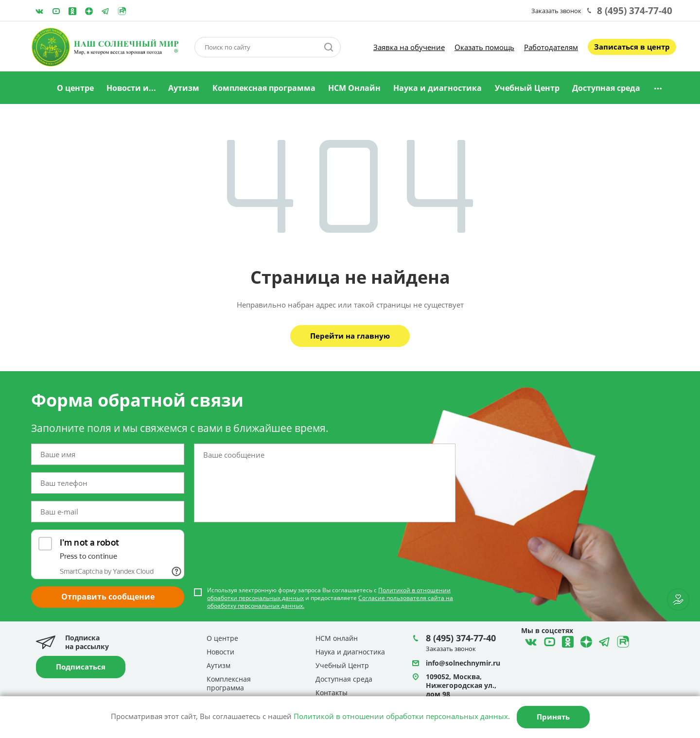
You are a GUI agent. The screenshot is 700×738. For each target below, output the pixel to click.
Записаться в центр (632, 47)
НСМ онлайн (337, 638)
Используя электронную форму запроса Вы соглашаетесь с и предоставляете (330, 598)
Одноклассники (72, 11)
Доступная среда (606, 88)
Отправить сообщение (108, 597)
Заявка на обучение (409, 47)
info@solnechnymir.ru (463, 663)
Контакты (332, 693)
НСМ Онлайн (354, 88)
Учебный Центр (527, 88)
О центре (75, 88)
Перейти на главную (350, 336)
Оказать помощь (484, 47)
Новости (220, 652)
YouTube (56, 11)
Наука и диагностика (437, 88)
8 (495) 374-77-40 (635, 11)
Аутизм (184, 88)
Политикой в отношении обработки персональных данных (401, 716)
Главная (38, 88)
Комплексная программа (264, 88)
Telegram (89, 11)
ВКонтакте (39, 11)
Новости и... (131, 88)
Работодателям (551, 47)
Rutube (122, 11)
